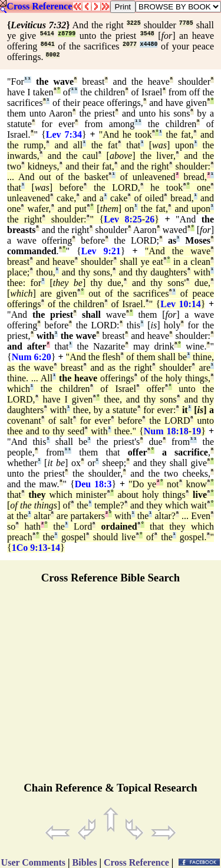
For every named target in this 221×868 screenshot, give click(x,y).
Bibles (85, 862)
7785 (186, 23)
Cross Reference (39, 6)
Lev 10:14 (181, 304)
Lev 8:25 (123, 219)
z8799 (67, 34)
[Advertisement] (111, 688)
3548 (147, 34)
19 (196, 431)
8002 (52, 55)
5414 (47, 34)
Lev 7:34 (64, 134)
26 (150, 219)
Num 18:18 (166, 431)
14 (55, 548)
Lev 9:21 (101, 251)
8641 (48, 44)
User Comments (33, 862)
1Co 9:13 (30, 548)
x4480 (149, 44)
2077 (130, 44)
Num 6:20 (32, 357)
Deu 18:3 (93, 484)
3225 (134, 23)
